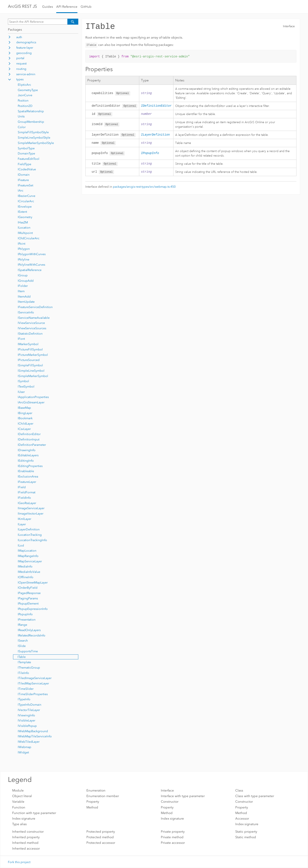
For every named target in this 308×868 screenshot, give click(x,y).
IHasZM (23, 222)
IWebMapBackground (33, 731)
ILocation (24, 228)
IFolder (23, 286)
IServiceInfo (26, 312)
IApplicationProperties (33, 397)
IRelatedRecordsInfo (32, 635)
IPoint (21, 244)
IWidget (23, 752)
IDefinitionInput (29, 439)
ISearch (23, 641)
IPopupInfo (25, 614)
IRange (22, 625)
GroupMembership (31, 122)
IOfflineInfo (26, 577)
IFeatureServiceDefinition (35, 307)
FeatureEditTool (29, 159)
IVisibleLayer (27, 721)
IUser (21, 392)
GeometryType (28, 90)
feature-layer (25, 48)
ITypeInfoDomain (30, 705)
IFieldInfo (24, 498)
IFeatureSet (25, 185)
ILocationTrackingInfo (32, 540)
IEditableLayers (28, 455)
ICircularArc (26, 201)
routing (21, 69)
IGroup (23, 275)
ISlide (22, 646)
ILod (21, 545)
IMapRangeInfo (28, 556)
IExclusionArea (28, 477)
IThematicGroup (29, 668)
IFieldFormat (27, 492)
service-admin (26, 74)
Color (22, 127)
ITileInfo (23, 673)
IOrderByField (28, 588)
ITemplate (24, 662)
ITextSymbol (26, 387)
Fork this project (19, 862)
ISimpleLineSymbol (31, 371)
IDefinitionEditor (29, 434)
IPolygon (24, 249)
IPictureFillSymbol (30, 349)
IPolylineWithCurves (31, 265)
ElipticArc (24, 85)
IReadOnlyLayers (29, 630)
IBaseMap (24, 408)
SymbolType (26, 148)
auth (19, 37)
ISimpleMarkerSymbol (33, 376)
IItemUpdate (26, 302)
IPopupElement (28, 604)
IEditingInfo (26, 461)
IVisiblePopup (27, 726)
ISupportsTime (28, 651)
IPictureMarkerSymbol (33, 355)
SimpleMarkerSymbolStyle (36, 143)
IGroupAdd (26, 281)
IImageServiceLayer (31, 508)
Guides (48, 7)
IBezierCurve (27, 196)
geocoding (24, 53)
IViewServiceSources (32, 328)
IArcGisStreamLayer (31, 402)
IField (22, 487)
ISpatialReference (30, 270)
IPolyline (24, 260)
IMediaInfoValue (29, 572)
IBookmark (25, 418)
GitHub (86, 7)
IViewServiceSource (31, 323)
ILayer (22, 524)
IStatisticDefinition (30, 334)
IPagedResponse (29, 593)
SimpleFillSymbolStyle (33, 132)
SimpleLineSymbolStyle (34, 138)
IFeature (23, 180)
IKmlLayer (24, 519)
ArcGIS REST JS (22, 6)
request (21, 64)
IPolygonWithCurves (32, 254)
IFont (21, 339)
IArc (21, 191)
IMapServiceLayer (30, 561)
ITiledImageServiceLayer (35, 678)
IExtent (22, 212)
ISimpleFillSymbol (30, 365)
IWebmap (24, 747)
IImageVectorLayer (31, 514)
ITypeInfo (24, 699)
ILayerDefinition (29, 529)
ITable (22, 657)
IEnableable (26, 471)
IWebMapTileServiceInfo (35, 736)
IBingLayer (25, 413)
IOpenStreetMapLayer (33, 583)
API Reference (67, 7)
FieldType (24, 164)
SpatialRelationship (31, 111)
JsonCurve (25, 95)
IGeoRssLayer (27, 503)
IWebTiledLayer (29, 742)
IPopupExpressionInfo (33, 609)
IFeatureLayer (27, 482)
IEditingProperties (30, 466)
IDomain (24, 175)
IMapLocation (27, 551)
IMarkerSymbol (28, 344)
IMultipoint (25, 233)
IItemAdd (24, 297)
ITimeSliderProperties (33, 694)
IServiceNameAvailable (34, 318)
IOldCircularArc (29, 238)
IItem (21, 291)
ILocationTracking (30, 535)
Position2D (25, 106)
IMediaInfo (25, 566)
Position (23, 101)
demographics (26, 42)
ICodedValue (27, 169)
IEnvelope (25, 207)
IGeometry (25, 217)
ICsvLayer (24, 429)
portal (20, 58)
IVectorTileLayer (29, 710)
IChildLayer (26, 424)
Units (21, 116)
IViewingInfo (26, 715)
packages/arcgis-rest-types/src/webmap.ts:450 (144, 188)
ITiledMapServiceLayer (33, 683)
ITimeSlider (26, 689)
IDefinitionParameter (32, 445)
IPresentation (27, 620)
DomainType (26, 153)
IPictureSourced (29, 360)
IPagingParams (28, 598)
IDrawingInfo (27, 450)
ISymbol (23, 381)
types (20, 79)
